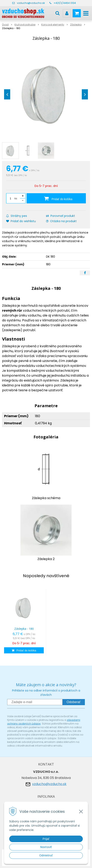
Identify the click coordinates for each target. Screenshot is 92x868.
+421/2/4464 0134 (65, 3)
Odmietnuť (46, 855)
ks (16, 198)
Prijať (46, 839)
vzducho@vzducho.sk (31, 3)
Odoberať (74, 702)
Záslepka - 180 (24, 629)
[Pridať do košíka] (56, 198)
